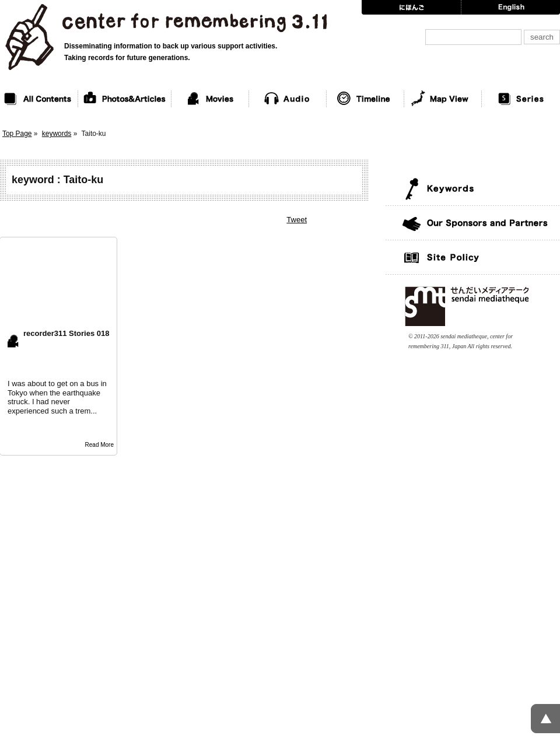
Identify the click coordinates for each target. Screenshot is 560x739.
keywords (57, 134)
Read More (99, 445)
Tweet (297, 220)
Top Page (17, 134)
